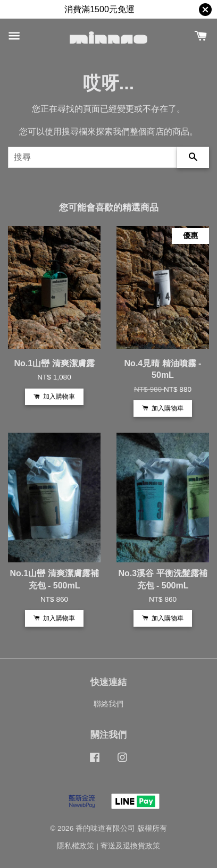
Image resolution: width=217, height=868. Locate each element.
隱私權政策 (76, 846)
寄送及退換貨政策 (130, 846)
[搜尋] (93, 157)
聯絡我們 (108, 704)
